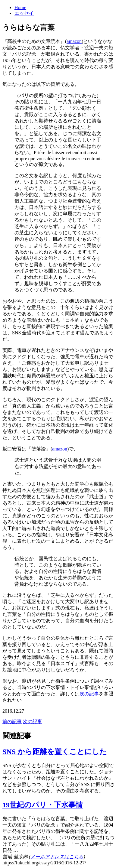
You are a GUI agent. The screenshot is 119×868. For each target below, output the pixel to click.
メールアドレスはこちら (57, 857)
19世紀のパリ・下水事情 (43, 805)
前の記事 (12, 722)
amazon (74, 41)
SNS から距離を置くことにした (55, 752)
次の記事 (89, 694)
